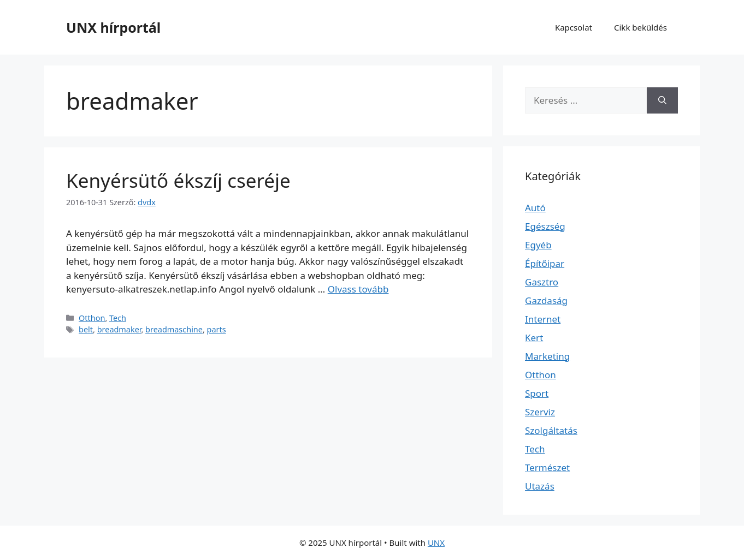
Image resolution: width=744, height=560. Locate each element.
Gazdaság (546, 300)
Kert (534, 338)
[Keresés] (662, 100)
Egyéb (538, 245)
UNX (436, 543)
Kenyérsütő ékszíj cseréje (178, 180)
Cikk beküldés (640, 27)
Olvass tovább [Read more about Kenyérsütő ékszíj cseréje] (358, 289)
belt (86, 329)
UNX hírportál (113, 27)
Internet (543, 319)
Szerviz (540, 412)
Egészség (545, 226)
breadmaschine (174, 329)
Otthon (92, 318)
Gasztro (542, 282)
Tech (118, 318)
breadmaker (119, 329)
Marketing (547, 356)
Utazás (540, 486)
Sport (537, 393)
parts (217, 329)
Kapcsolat (574, 27)
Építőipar (545, 263)
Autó (535, 208)
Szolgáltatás (551, 430)
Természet (547, 467)
